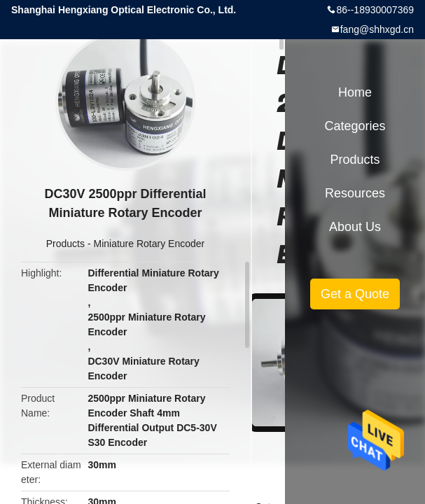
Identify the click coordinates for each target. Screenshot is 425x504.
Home (355, 92)
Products (65, 244)
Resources (355, 193)
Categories (355, 126)
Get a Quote (355, 294)
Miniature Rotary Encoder (149, 244)
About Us (355, 227)
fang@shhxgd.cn (377, 29)
